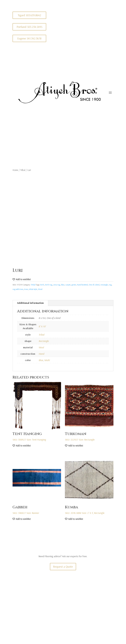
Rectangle (44, 341)
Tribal (23, 170)
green (74, 285)
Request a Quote (63, 567)
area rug (57, 285)
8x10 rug (49, 285)
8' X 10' (42, 326)
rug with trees (18, 289)
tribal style (33, 289)
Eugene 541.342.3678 (29, 38)
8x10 (42, 285)
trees (26, 289)
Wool (40, 289)
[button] (22, 279)
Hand (41, 354)
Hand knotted (82, 285)
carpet (68, 285)
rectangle (104, 285)
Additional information (30, 303)
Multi (47, 360)
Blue (41, 360)
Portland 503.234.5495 (29, 27)
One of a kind (94, 285)
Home (15, 170)
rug (110, 285)
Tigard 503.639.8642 (29, 15)
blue (63, 285)
